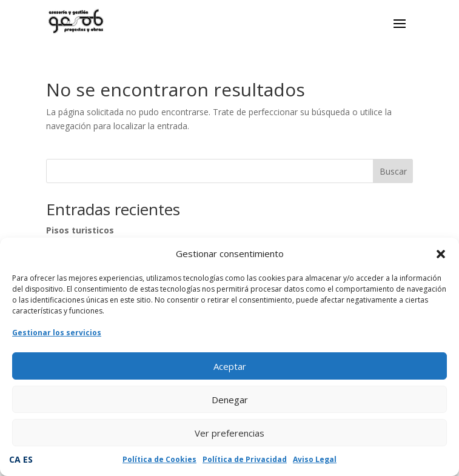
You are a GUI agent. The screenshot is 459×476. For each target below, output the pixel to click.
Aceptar (230, 366)
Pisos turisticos (80, 230)
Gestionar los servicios (57, 333)
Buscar (393, 171)
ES (28, 459)
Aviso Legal (315, 459)
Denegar (230, 400)
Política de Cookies (159, 459)
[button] (441, 254)
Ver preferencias (229, 433)
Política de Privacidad (245, 459)
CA (15, 459)
